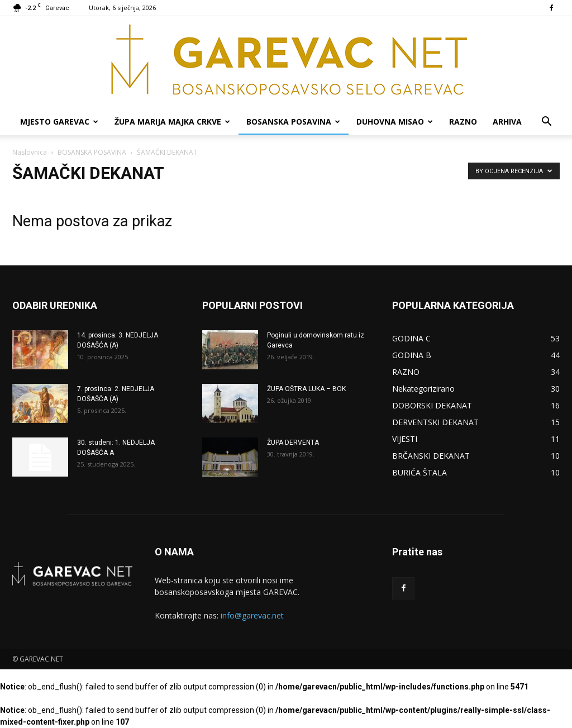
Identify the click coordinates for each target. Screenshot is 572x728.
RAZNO (463, 122)
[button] (546, 123)
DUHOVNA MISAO (395, 122)
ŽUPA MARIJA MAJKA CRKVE (172, 122)
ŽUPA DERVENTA (293, 442)
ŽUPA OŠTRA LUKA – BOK (306, 389)
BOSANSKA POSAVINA (293, 122)
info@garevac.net (252, 615)
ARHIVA (507, 122)
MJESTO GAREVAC (59, 122)
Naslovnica (30, 152)
